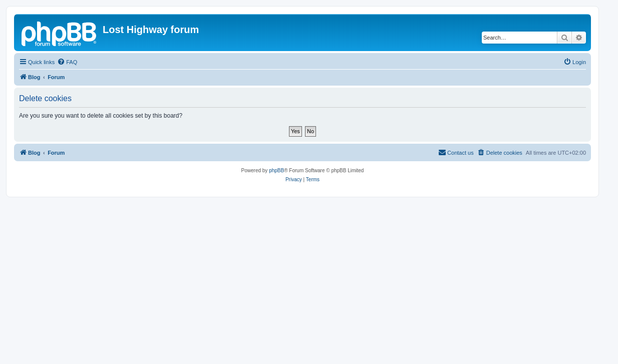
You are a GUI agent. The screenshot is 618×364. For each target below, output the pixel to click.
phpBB (276, 170)
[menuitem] (67, 62)
